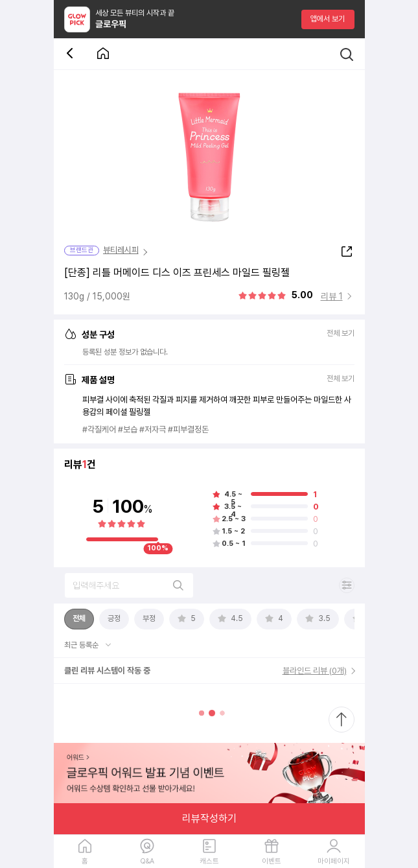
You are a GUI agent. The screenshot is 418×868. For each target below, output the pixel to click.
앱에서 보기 (328, 19)
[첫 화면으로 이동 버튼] (103, 54)
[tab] (79, 619)
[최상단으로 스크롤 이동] (342, 720)
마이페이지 (334, 861)
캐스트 (209, 861)
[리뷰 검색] (129, 585)
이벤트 (272, 861)
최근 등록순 (82, 645)
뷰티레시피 (121, 250)
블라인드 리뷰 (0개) (315, 671)
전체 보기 (341, 334)
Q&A (147, 861)
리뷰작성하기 (209, 818)
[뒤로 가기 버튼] (72, 54)
